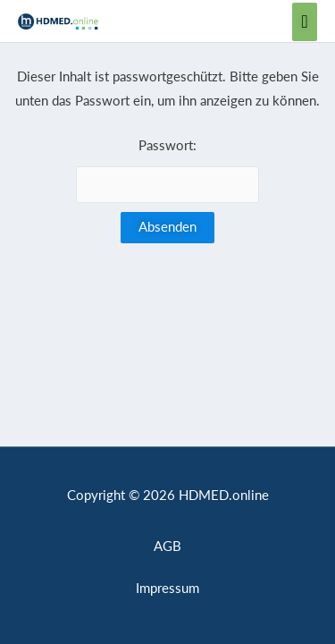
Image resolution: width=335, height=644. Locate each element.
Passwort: (168, 170)
